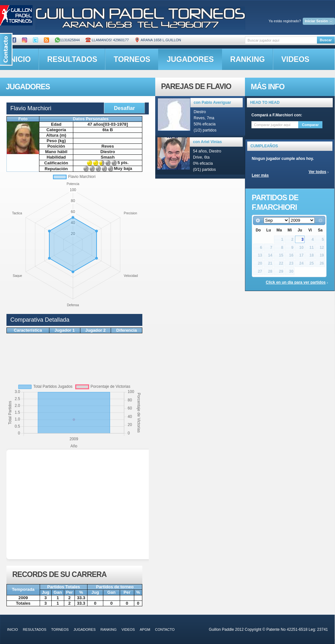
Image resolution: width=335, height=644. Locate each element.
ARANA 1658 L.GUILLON (158, 40)
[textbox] (281, 40)
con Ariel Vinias (207, 142)
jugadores (190, 59)
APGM (145, 629)
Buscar (326, 40)
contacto (165, 629)
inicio (13, 629)
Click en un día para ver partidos (296, 282)
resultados (72, 59)
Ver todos (317, 172)
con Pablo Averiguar (212, 102)
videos (295, 59)
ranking (247, 59)
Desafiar (124, 108)
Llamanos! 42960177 (107, 40)
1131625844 (67, 40)
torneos (132, 59)
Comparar (310, 125)
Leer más (260, 175)
